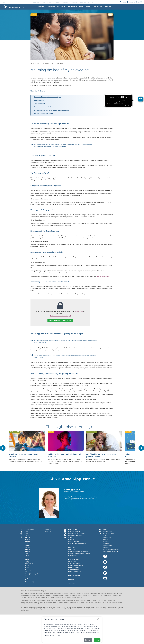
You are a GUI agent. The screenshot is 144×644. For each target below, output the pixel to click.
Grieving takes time (39, 100)
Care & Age (72, 547)
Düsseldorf (28, 542)
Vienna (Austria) (29, 582)
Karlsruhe (27, 554)
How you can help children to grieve (44, 113)
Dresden (27, 540)
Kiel (26, 558)
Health (63, 7)
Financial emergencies (75, 571)
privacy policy (79, 311)
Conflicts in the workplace (76, 565)
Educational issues (74, 569)
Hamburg (27, 550)
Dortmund (28, 538)
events (90, 2)
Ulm (26, 580)
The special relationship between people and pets (47, 97)
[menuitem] (36, 2)
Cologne (27, 560)
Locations (73, 2)
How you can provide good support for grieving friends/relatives (51, 110)
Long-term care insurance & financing (79, 554)
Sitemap (106, 540)
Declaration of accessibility (111, 552)
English (140, 2)
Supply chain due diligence (111, 550)
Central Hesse (29, 564)
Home (4, 2)
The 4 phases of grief (39, 104)
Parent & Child (72, 7)
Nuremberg (28, 570)
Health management (74, 575)
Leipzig (27, 562)
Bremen (27, 536)
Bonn (26, 534)
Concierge (71, 583)
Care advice (72, 549)
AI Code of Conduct (109, 534)
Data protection (108, 532)
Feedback (106, 548)
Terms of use (107, 538)
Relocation (72, 579)
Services (36, 2)
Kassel (27, 556)
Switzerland (28, 576)
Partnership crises (73, 567)
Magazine (64, 2)
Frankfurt (27, 546)
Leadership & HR (53, 7)
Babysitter (71, 540)
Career (56, 2)
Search (123, 2)
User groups (46, 2)
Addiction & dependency (75, 563)
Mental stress (72, 561)
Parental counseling (74, 532)
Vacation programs (74, 542)
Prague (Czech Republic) (32, 574)
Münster (27, 568)
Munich (27, 566)
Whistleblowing (107, 546)
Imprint (105, 530)
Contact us (131, 2)
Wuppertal (48, 530)
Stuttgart (27, 578)
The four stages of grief (103, 276)
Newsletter (108, 7)
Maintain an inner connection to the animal (46, 107)
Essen (26, 544)
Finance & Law (98, 7)
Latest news (42, 7)
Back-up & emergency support (77, 544)
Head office (48, 532)
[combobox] (139, 2)
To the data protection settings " (60, 316)
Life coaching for (74, 559)
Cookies (106, 536)
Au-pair (70, 538)
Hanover (27, 552)
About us (82, 2)
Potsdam (27, 572)
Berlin (26, 532)
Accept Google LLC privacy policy (60, 320)
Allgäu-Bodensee (30, 530)
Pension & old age (85, 7)
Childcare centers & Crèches (76, 534)
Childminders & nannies (75, 536)
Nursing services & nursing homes (78, 552)
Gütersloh (28, 548)
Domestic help (72, 556)
